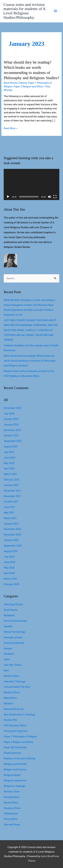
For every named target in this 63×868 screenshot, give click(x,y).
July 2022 (9, 452)
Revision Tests (12, 792)
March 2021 (10, 518)
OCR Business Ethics (15, 725)
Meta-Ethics (10, 698)
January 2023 (11, 425)
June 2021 (9, 507)
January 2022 (11, 485)
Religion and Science (15, 770)
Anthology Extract (13, 604)
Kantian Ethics (12, 676)
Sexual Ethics (11, 803)
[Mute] (50, 197)
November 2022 (12, 430)
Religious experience (15, 780)
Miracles (8, 703)
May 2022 (9, 463)
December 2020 (12, 529)
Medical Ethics (12, 692)
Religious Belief (12, 775)
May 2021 (9, 513)
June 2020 (9, 562)
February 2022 (12, 480)
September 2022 (13, 441)
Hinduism (9, 654)
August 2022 (11, 447)
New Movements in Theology (19, 715)
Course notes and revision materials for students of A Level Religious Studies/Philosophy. (24, 11)
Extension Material (14, 643)
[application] (31, 184)
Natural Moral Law (14, 709)
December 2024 (12, 408)
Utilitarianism (11, 813)
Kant (6, 670)
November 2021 (12, 496)
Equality (8, 626)
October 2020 (11, 540)
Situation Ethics (12, 808)
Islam (7, 659)
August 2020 (11, 551)
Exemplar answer (13, 637)
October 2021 (11, 502)
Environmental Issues (15, 621)
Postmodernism (12, 753)
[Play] (8, 197)
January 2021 (11, 524)
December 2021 (12, 491)
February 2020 (12, 584)
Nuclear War (10, 720)
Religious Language (14, 786)
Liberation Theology (14, 682)
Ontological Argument (16, 731)
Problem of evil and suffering (19, 758)
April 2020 (9, 573)
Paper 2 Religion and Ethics (28, 87)
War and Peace (12, 825)
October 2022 (11, 436)
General (23, 83)
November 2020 (12, 535)
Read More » (10, 128)
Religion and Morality (15, 764)
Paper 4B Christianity (15, 747)
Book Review (11, 83)
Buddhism (9, 615)
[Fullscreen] (55, 197)
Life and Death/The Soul (17, 687)
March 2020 (10, 579)
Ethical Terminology (14, 632)
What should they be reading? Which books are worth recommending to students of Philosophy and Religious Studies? (30, 361)
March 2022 (10, 474)
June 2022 (9, 458)
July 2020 (9, 557)
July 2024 (9, 414)
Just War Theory (13, 665)
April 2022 (9, 469)
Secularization (11, 797)
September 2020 (13, 546)
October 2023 (11, 419)
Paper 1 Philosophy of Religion (20, 737)
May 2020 (9, 568)
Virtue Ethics (11, 819)
